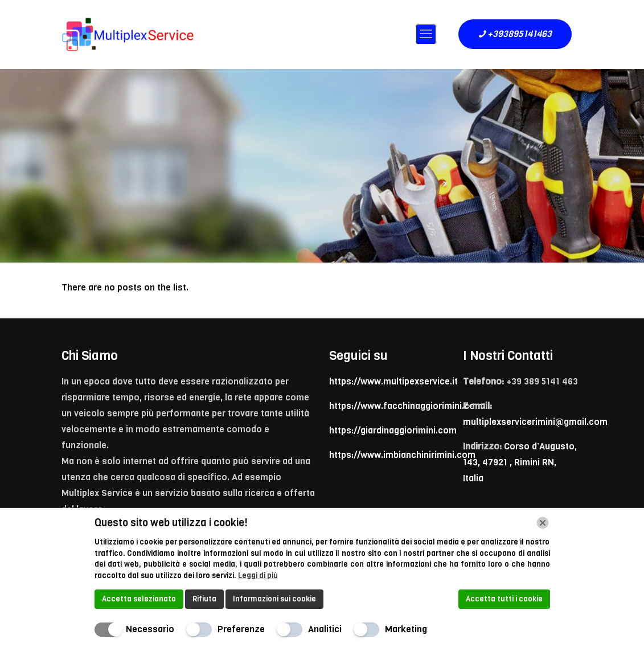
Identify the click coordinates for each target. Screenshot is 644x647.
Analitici (325, 629)
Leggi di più (258, 576)
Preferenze (241, 629)
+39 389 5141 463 (542, 381)
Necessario (150, 629)
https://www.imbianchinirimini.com (402, 455)
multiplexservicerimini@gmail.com (535, 422)
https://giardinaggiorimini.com (393, 430)
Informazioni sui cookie (274, 599)
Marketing (406, 629)
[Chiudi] (543, 523)
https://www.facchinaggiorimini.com (406, 406)
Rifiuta (204, 599)
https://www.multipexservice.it (393, 381)
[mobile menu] (426, 34)
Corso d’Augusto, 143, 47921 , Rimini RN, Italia (520, 462)
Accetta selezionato (139, 599)
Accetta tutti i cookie (504, 599)
